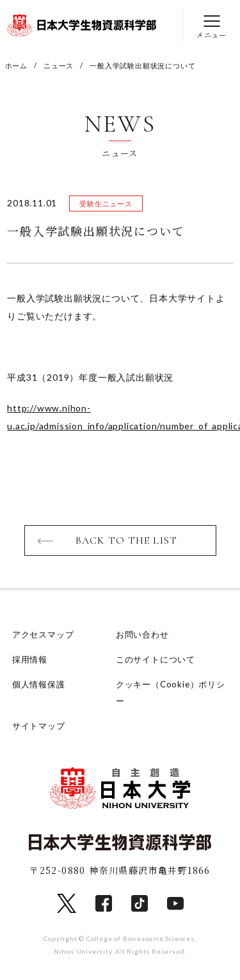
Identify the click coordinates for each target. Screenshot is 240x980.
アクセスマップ (43, 634)
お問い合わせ (142, 634)
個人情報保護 (39, 684)
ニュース (59, 65)
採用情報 (30, 659)
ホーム (16, 65)
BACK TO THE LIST (126, 540)
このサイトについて (156, 659)
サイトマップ (39, 726)
